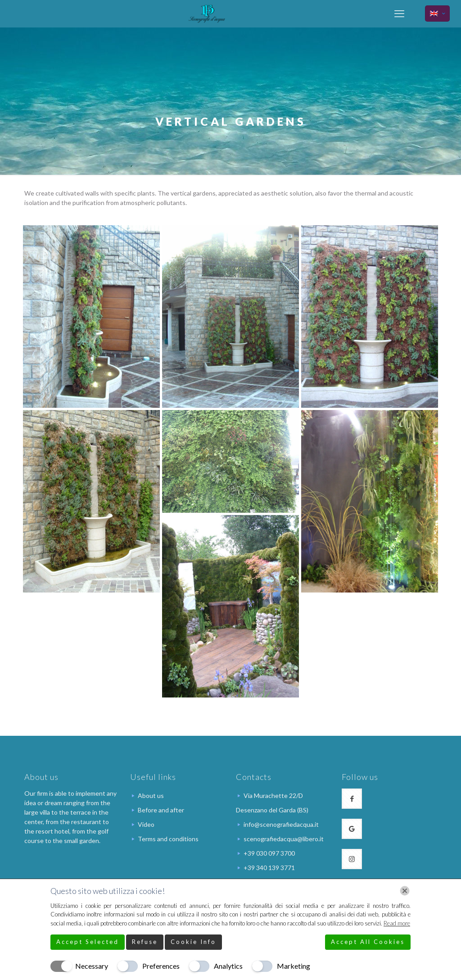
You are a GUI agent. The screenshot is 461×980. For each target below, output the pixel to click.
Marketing (294, 966)
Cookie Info (193, 942)
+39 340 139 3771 (269, 868)
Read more (397, 923)
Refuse (145, 942)
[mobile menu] (399, 14)
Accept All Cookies (368, 942)
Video (146, 824)
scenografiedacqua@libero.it (284, 839)
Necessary (92, 966)
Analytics (228, 966)
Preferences (161, 966)
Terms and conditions (168, 839)
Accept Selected (88, 942)
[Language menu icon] (437, 14)
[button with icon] (352, 799)
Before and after (161, 810)
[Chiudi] (405, 891)
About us (151, 795)
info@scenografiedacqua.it (281, 824)
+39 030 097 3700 (269, 853)
